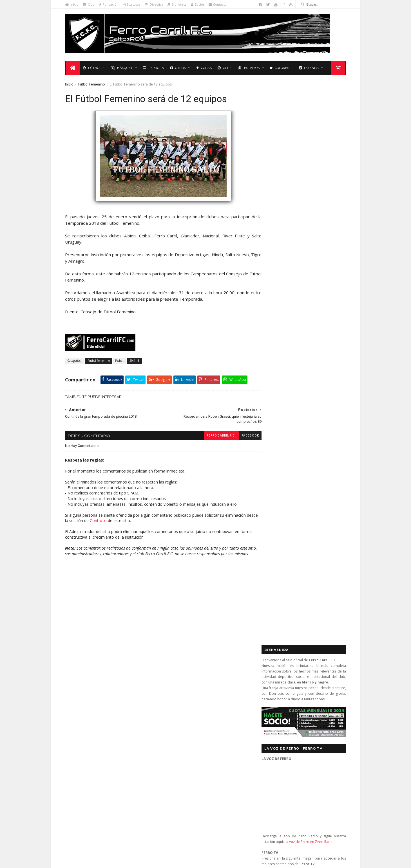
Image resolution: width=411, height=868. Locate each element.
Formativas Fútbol (130, 695)
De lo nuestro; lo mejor (90, 686)
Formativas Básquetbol (89, 695)
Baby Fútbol (80, 678)
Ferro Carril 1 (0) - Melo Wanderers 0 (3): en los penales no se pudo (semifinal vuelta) (217, 682)
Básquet (122, 68)
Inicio (73, 4)
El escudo (196, 744)
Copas (204, 68)
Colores (280, 68)
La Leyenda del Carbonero (109, 703)
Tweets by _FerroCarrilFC (283, 389)
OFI (223, 68)
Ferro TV (154, 68)
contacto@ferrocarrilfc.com (296, 699)
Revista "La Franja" (85, 728)
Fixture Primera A (131, 686)
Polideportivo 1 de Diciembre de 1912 (101, 711)
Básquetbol (107, 678)
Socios (199, 4)
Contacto (219, 4)
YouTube (304, 558)
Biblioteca (178, 4)
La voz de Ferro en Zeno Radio (308, 279)
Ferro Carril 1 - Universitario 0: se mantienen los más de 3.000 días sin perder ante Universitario (216, 705)
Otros (179, 68)
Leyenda (310, 68)
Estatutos (133, 4)
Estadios (249, 68)
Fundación (110, 4)
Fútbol (92, 68)
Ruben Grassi (118, 728)
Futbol (274, 401)
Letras (143, 703)
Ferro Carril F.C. (211, 437)
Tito (182, 832)
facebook (240, 437)
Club (90, 4)
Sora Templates (147, 861)
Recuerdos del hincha (122, 719)
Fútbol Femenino (93, 85)
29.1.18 (136, 362)
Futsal (331, 401)
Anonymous (190, 778)
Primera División (83, 719)
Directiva (155, 4)
